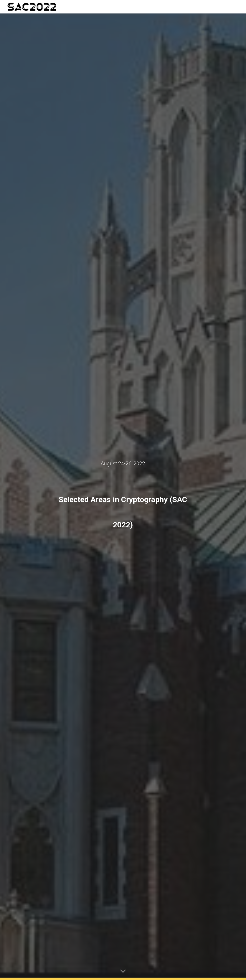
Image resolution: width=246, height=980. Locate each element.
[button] (123, 971)
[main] (123, 464)
